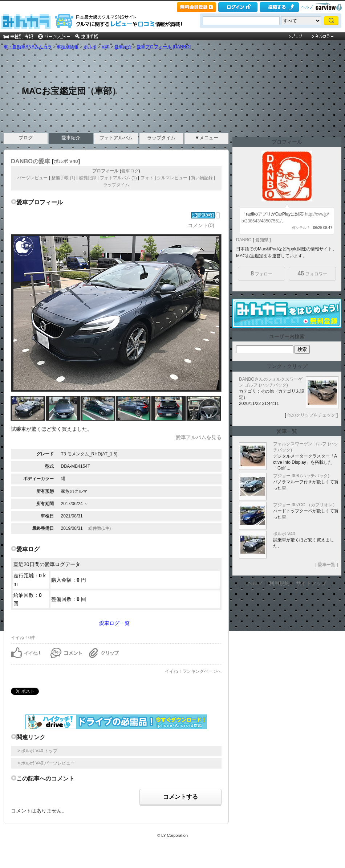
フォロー (261, 273)
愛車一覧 (326, 565)
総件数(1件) (100, 528)
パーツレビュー (32, 178)
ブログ (26, 138)
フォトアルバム (116, 138)
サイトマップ (311, 583)
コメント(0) (201, 225)
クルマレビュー (172, 178)
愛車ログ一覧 (114, 623)
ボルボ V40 (66, 161)
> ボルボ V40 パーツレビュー (46, 763)
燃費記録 (88, 178)
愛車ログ (130, 171)
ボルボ (90, 47)
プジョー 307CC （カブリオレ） (305, 505)
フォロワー (312, 273)
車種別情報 (68, 47)
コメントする (180, 797)
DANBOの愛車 (31, 161)
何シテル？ (301, 228)
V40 (105, 47)
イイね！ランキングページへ (193, 671)
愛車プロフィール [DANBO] (164, 47)
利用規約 (279, 583)
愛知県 (262, 240)
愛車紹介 (123, 47)
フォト (147, 178)
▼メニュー (206, 138)
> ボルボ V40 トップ (37, 751)
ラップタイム (161, 138)
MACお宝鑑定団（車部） (71, 91)
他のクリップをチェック (311, 415)
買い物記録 (202, 178)
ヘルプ (307, 7)
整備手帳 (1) (63, 178)
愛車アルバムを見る (199, 437)
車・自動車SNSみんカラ (28, 47)
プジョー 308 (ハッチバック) (301, 476)
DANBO (244, 240)
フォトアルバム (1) (118, 178)
